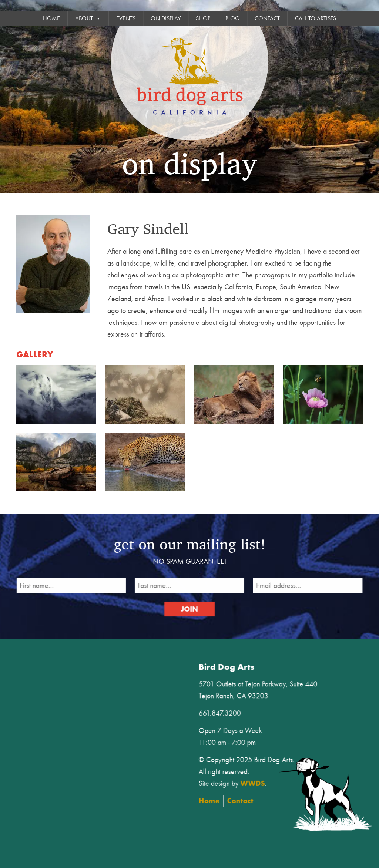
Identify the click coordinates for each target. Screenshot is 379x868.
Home (51, 18)
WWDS (257, 782)
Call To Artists (316, 18)
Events (126, 18)
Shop (203, 18)
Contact (267, 18)
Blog (232, 18)
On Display (166, 18)
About (88, 18)
